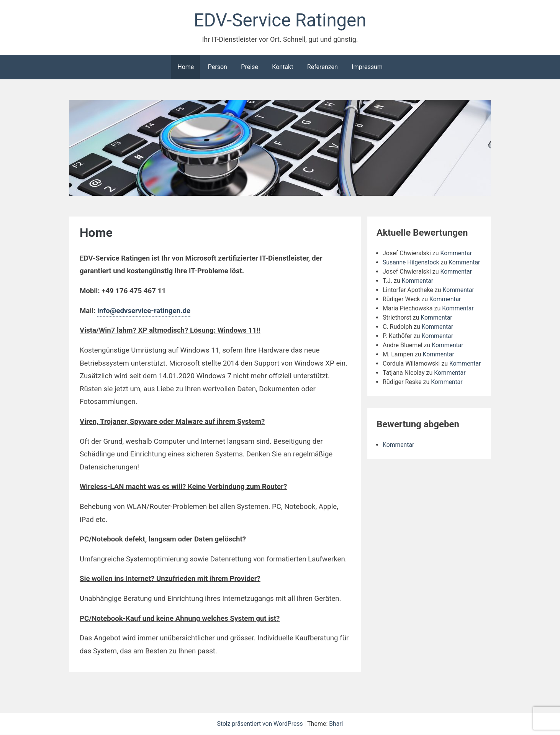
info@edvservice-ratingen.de (144, 311)
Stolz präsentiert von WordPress (260, 724)
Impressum (367, 67)
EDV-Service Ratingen (280, 21)
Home (186, 67)
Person (218, 67)
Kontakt (282, 67)
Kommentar (457, 253)
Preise (249, 67)
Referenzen (323, 67)
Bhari (337, 724)
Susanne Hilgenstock (411, 263)
